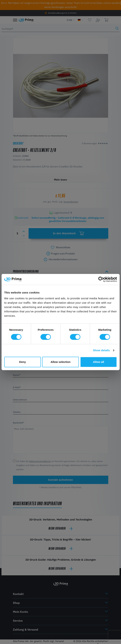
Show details (101, 350)
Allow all (99, 362)
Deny (22, 362)
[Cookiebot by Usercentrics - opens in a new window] (101, 279)
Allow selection (60, 362)
